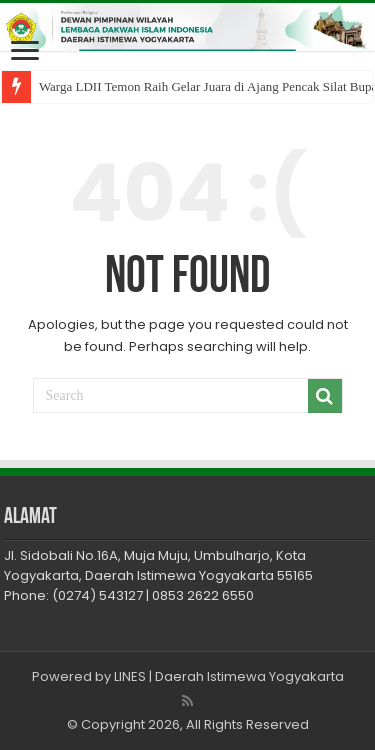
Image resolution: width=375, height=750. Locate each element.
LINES (130, 676)
